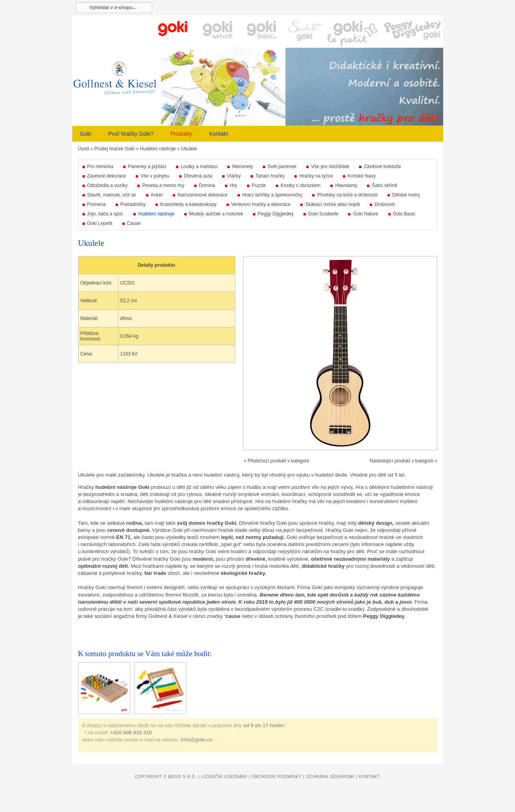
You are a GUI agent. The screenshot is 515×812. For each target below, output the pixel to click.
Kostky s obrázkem (301, 185)
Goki (86, 134)
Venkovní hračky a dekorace (261, 204)
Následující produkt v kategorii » (404, 461)
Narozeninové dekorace (203, 195)
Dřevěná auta (198, 176)
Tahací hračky (270, 176)
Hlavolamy (346, 185)
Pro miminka (100, 167)
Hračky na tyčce (316, 176)
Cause (134, 223)
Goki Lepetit (100, 223)
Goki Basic (404, 214)
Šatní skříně (384, 185)
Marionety (243, 167)
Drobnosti (385, 204)
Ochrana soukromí (331, 777)
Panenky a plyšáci (147, 167)
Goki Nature (365, 214)
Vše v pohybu (155, 176)
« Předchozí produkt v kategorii (276, 461)
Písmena (96, 204)
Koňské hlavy (362, 176)
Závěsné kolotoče (382, 167)
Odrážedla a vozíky (108, 185)
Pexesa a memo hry (163, 185)
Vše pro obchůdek (330, 167)
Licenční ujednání (224, 777)
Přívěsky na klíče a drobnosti (347, 195)
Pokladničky (133, 204)
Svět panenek (282, 167)
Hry (233, 185)
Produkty (181, 134)
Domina (207, 185)
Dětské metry (406, 195)
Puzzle (259, 185)
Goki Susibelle (323, 214)
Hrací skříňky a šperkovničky (272, 195)
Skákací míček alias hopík (332, 204)
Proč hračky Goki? (131, 134)
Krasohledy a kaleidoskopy (188, 204)
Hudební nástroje (158, 149)
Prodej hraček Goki (114, 149)
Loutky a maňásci (199, 167)
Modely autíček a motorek (216, 214)
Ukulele (189, 149)
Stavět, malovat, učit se (112, 195)
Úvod (84, 149)
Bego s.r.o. (183, 777)
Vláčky (234, 176)
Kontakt (218, 134)
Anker (157, 195)
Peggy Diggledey (276, 214)
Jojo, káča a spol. (106, 214)
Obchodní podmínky (277, 777)
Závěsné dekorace (107, 176)
